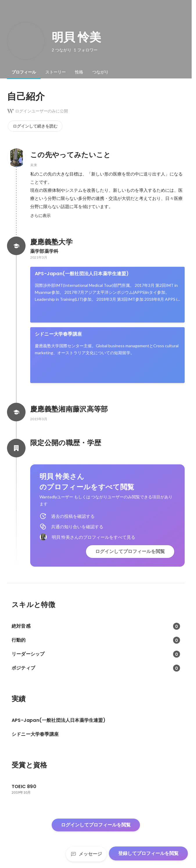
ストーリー (55, 72)
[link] (107, 295)
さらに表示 (40, 216)
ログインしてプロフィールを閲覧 (130, 551)
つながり (100, 72)
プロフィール (24, 72)
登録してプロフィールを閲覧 (148, 853)
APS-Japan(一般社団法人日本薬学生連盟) (82, 274)
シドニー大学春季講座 (58, 334)
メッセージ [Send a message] (86, 854)
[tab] (24, 72)
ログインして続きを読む (35, 126)
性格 (79, 72)
